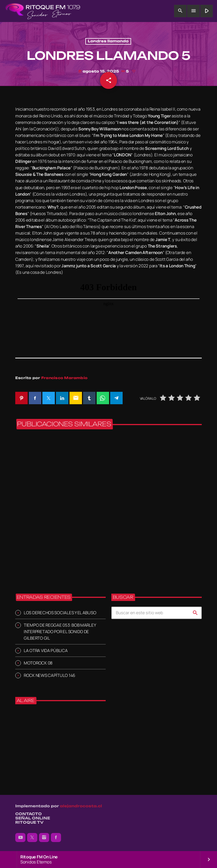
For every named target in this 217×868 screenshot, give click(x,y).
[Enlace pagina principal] (43, 11)
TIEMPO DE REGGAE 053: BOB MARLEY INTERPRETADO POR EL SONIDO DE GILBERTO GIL (60, 632)
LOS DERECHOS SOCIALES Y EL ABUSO (60, 613)
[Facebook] (56, 838)
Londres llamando (108, 41)
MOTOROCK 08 (38, 663)
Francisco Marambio (64, 378)
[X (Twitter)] (32, 838)
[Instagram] (44, 838)
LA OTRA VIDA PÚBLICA (46, 651)
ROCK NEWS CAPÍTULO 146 (49, 675)
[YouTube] (20, 838)
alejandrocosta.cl (81, 806)
